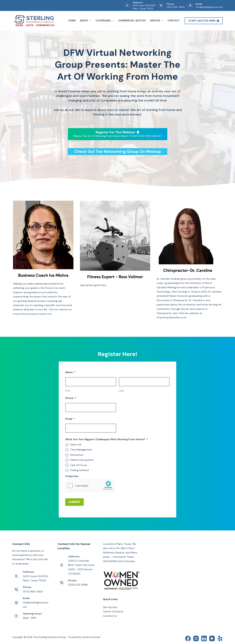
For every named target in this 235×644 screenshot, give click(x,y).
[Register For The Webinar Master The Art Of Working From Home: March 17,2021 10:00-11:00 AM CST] (118, 134)
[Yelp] (220, 637)
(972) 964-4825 (176, 7)
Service (157, 21)
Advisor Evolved (91, 636)
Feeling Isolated (79, 470)
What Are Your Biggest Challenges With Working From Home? (106, 439)
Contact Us (110, 615)
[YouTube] (212, 637)
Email (70, 419)
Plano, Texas (124, 543)
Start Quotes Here (204, 21)
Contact (173, 21)
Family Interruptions (82, 460)
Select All (76, 445)
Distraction (77, 455)
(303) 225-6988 (78, 583)
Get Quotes (110, 606)
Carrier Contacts (113, 610)
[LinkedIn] (204, 637)
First (68, 391)
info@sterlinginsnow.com (209, 7)
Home (72, 21)
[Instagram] (196, 637)
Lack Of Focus (79, 465)
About (86, 21)
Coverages (106, 21)
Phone (71, 398)
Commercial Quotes (132, 21)
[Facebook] (188, 637)
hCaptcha (72, 476)
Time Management (81, 450)
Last (121, 391)
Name (70, 372)
